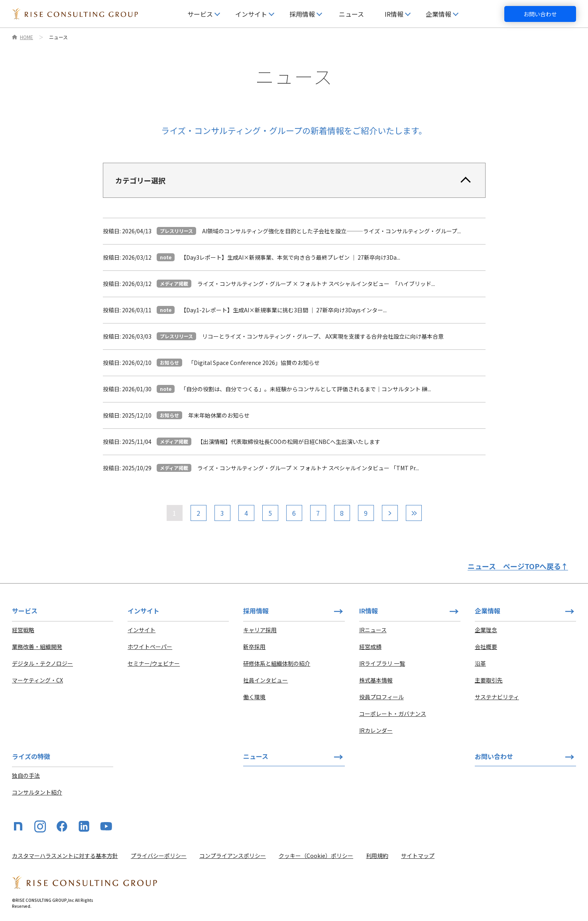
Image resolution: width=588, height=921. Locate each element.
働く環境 (254, 697)
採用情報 (256, 611)
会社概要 (486, 647)
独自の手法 (26, 775)
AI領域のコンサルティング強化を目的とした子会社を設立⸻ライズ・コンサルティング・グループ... (331, 231)
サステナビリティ (497, 697)
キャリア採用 (260, 630)
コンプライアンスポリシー (233, 856)
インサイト (142, 630)
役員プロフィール (382, 697)
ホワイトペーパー (150, 647)
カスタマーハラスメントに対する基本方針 (65, 856)
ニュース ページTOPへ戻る (518, 566)
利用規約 (377, 856)
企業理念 (486, 630)
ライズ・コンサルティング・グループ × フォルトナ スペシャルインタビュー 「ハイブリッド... (316, 284)
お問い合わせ (540, 14)
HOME (27, 37)
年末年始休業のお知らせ (219, 415)
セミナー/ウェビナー (154, 663)
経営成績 (370, 647)
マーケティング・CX (37, 680)
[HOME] (75, 14)
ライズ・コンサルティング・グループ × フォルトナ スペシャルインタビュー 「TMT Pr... (308, 468)
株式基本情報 (376, 680)
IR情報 (369, 611)
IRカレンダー (376, 730)
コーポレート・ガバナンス (393, 714)
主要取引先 (489, 680)
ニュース (351, 14)
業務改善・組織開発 (37, 647)
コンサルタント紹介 (37, 792)
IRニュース (373, 630)
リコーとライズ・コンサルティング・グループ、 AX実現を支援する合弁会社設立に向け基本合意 (323, 336)
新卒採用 (254, 647)
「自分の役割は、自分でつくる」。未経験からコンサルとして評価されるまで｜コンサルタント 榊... (306, 389)
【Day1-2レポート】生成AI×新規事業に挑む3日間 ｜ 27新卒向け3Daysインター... (284, 310)
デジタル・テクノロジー (42, 663)
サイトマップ (418, 856)
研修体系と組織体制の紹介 (277, 663)
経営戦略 (23, 630)
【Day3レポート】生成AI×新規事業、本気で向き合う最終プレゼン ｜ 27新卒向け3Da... (290, 257)
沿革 (480, 663)
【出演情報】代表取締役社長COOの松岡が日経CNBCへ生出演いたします (289, 442)
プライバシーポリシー (159, 856)
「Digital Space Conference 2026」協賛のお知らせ (254, 363)
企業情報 (488, 611)
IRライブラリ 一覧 (382, 663)
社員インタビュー (265, 680)
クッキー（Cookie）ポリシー (316, 856)
